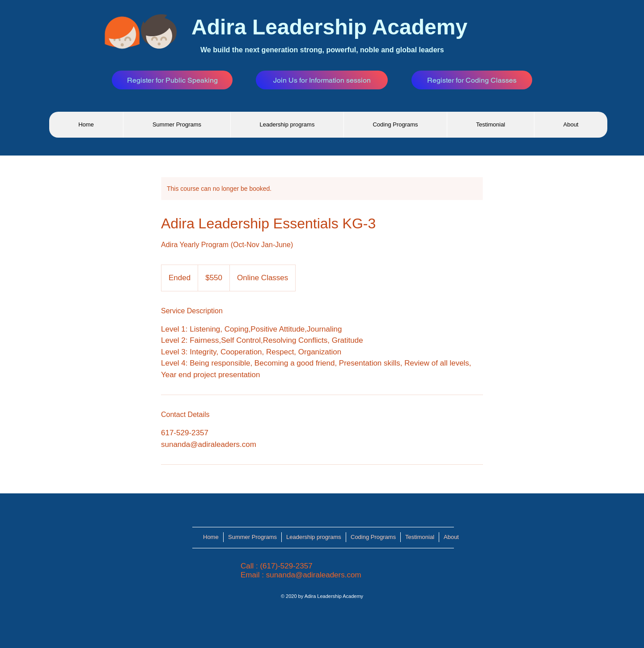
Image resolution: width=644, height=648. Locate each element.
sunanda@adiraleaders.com (314, 575)
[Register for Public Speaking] (172, 80)
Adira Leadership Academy (329, 27)
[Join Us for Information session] (322, 80)
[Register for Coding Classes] (472, 80)
